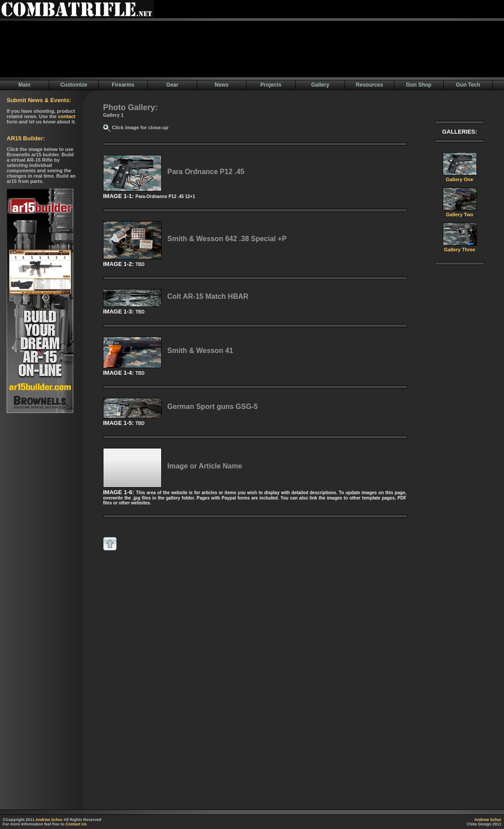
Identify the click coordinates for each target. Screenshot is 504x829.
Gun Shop (419, 85)
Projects (271, 85)
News (221, 85)
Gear (172, 85)
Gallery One (460, 177)
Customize (74, 85)
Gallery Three (460, 247)
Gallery (320, 85)
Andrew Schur (49, 820)
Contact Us (76, 824)
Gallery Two (460, 212)
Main (24, 85)
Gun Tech (468, 85)
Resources (369, 85)
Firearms (123, 85)
